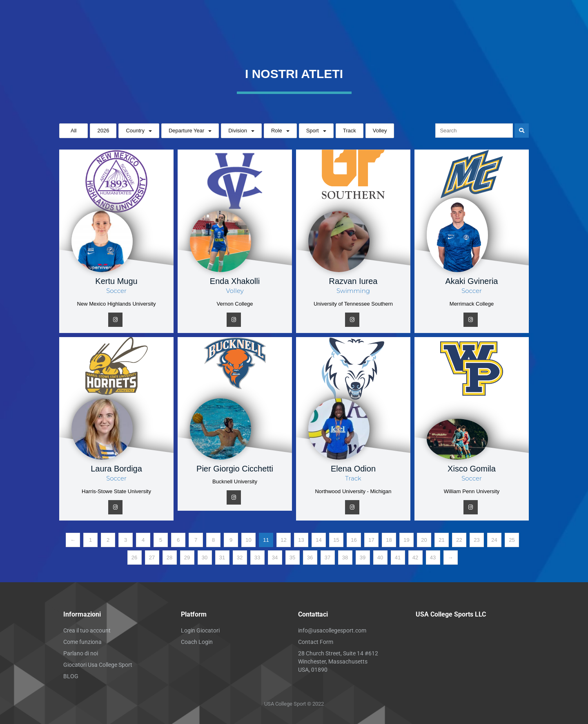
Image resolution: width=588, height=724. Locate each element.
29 (187, 558)
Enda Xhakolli (235, 281)
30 (205, 558)
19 (406, 540)
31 (222, 558)
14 (318, 540)
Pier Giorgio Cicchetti (235, 469)
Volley (380, 131)
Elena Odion (353, 469)
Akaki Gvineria (472, 281)
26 (134, 558)
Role (277, 131)
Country (135, 131)
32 (240, 558)
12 (283, 540)
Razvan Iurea (353, 281)
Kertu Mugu (116, 281)
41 (398, 558)
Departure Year (186, 131)
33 (257, 558)
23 (477, 540)
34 (275, 558)
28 (169, 558)
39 (363, 558)
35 (292, 558)
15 (336, 540)
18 (389, 540)
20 (424, 540)
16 (354, 540)
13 (301, 540)
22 (459, 540)
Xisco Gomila (472, 469)
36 (310, 558)
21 (441, 540)
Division (238, 131)
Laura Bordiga (116, 469)
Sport (313, 131)
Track (350, 131)
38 (345, 558)
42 (415, 558)
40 (380, 558)
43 (433, 558)
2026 (103, 131)
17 (371, 540)
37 (327, 558)
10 (248, 540)
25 (512, 540)
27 (152, 558)
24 (494, 540)
